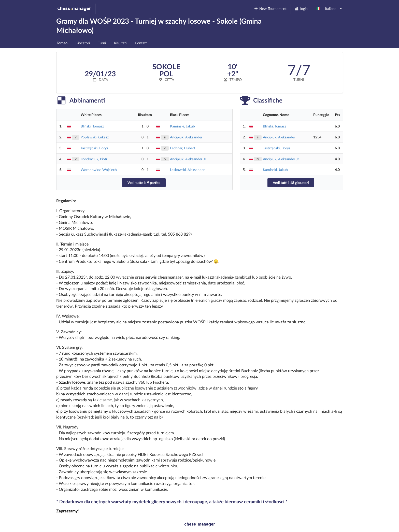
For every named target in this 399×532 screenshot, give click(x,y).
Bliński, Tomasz (92, 126)
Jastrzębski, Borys (94, 148)
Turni (102, 43)
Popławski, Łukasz (95, 137)
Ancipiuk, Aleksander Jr (188, 159)
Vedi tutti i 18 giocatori (291, 183)
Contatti (141, 43)
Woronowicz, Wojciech (99, 170)
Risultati (120, 43)
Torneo (62, 43)
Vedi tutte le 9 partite (144, 183)
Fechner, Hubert (183, 148)
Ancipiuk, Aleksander (186, 137)
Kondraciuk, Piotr (94, 159)
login (301, 9)
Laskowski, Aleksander (187, 170)
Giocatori (83, 43)
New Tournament (270, 9)
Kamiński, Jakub (182, 126)
